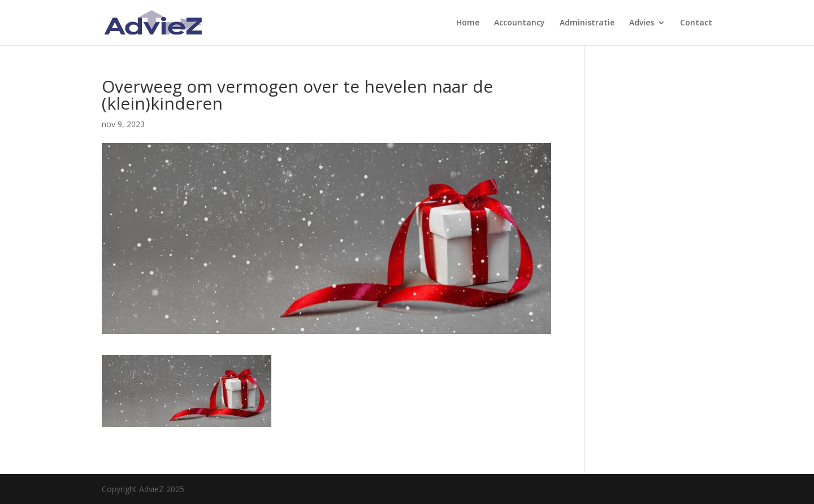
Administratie (587, 23)
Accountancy (519, 23)
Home (468, 23)
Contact (696, 23)
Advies (642, 23)
